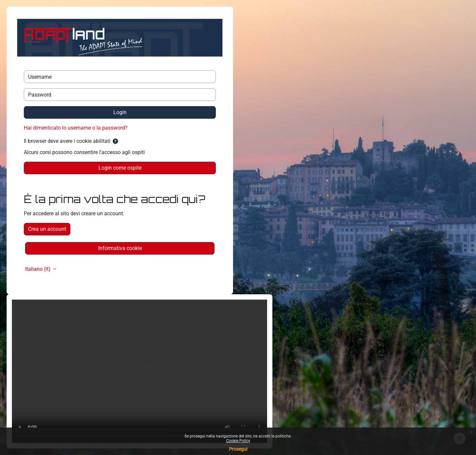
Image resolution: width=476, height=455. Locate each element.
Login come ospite (120, 168)
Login (120, 112)
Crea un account (47, 229)
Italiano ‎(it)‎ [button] (39, 269)
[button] (115, 142)
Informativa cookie (120, 248)
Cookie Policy (238, 441)
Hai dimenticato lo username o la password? (76, 128)
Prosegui (238, 449)
